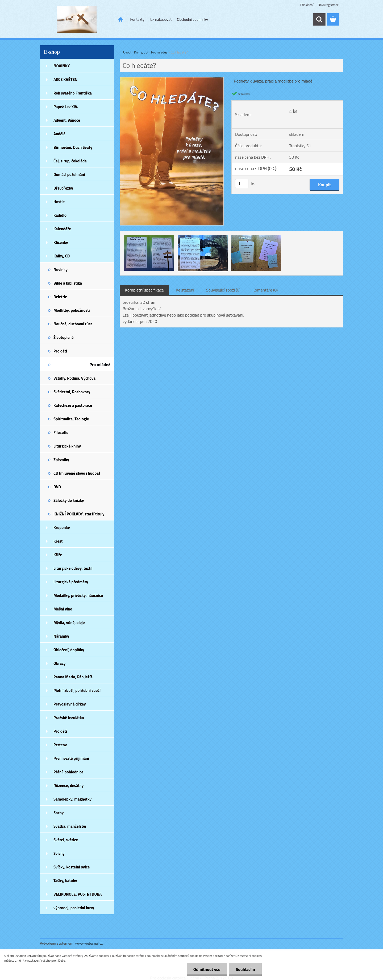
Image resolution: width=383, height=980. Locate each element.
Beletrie (60, 297)
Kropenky (62, 528)
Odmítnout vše (207, 969)
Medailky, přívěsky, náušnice (78, 595)
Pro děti (60, 351)
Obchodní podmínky (192, 19)
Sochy (59, 813)
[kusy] (242, 184)
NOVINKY (62, 66)
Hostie (59, 202)
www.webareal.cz (89, 943)
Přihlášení (307, 5)
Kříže (58, 555)
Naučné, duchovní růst (73, 324)
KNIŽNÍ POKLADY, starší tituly (79, 514)
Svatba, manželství (70, 826)
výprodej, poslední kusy (74, 908)
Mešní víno (63, 609)
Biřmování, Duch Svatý (73, 147)
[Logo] (76, 20)
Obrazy (60, 663)
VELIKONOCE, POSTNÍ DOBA (78, 894)
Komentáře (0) (265, 290)
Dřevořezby (63, 188)
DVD (57, 487)
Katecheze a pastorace (73, 405)
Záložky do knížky (69, 500)
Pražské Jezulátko (69, 718)
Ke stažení (185, 290)
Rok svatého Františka (73, 93)
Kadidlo (60, 215)
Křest (58, 541)
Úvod (127, 52)
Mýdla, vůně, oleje (69, 623)
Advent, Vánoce (67, 120)
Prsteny (60, 745)
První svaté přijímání (71, 758)
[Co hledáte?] (172, 80)
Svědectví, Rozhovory (72, 392)
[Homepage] (120, 19)
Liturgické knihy (67, 446)
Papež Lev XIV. (66, 107)
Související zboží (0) (223, 290)
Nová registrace (328, 5)
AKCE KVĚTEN (65, 79)
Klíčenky (61, 242)
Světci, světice (66, 840)
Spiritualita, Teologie (71, 419)
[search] (319, 19)
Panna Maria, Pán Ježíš (73, 677)
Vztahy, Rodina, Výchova (74, 378)
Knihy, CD (62, 256)
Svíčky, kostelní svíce (72, 867)
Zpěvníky (61, 460)
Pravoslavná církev (70, 704)
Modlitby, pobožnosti (72, 310)
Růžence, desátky (68, 786)
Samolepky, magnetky (72, 799)
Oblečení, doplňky (69, 650)
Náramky (61, 636)
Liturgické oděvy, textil (73, 568)
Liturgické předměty (71, 582)
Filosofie (61, 432)
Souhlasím (245, 969)
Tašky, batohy (65, 881)
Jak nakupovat (161, 19)
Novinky (61, 270)
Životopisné (64, 337)
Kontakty (137, 19)
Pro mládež (100, 364)
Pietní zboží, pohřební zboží (77, 690)
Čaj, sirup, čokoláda (70, 161)
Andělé (59, 134)
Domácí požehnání (69, 175)
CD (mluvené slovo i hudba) (77, 473)
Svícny (59, 853)
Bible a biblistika (68, 283)
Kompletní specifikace (144, 290)
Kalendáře (62, 229)
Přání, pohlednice (68, 772)
